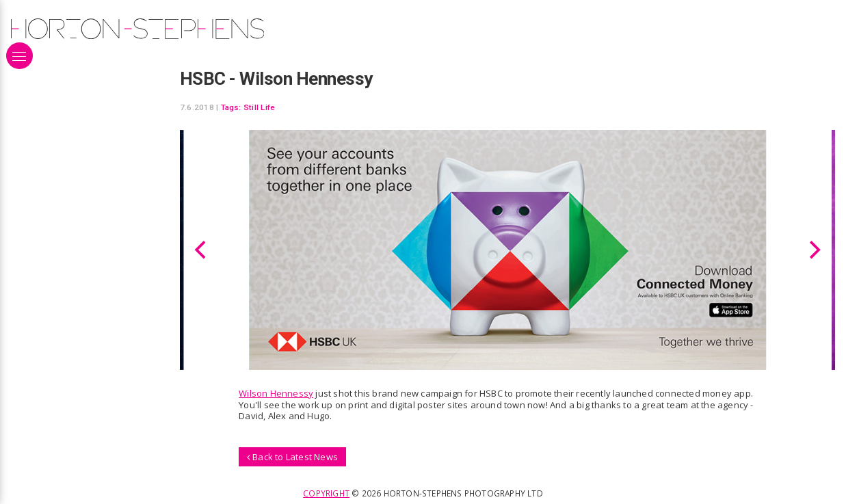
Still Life (259, 107)
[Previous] (202, 250)
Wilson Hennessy (276, 393)
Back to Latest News (292, 457)
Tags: (231, 107)
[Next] (813, 250)
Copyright (326, 493)
